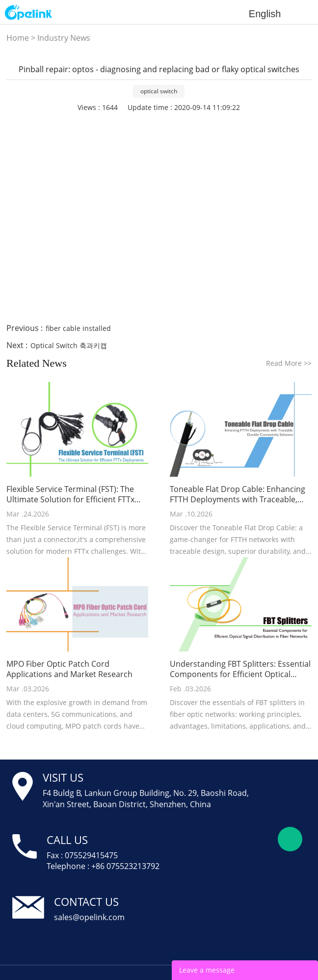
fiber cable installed (78, 328)
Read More (289, 363)
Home (18, 38)
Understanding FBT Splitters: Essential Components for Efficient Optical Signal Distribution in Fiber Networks (240, 669)
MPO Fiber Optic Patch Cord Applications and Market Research (69, 669)
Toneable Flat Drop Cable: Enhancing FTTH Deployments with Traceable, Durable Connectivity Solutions (238, 494)
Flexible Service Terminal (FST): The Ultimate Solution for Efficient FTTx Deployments (70, 494)
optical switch (159, 91)
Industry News (64, 38)
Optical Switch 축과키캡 (69, 345)
